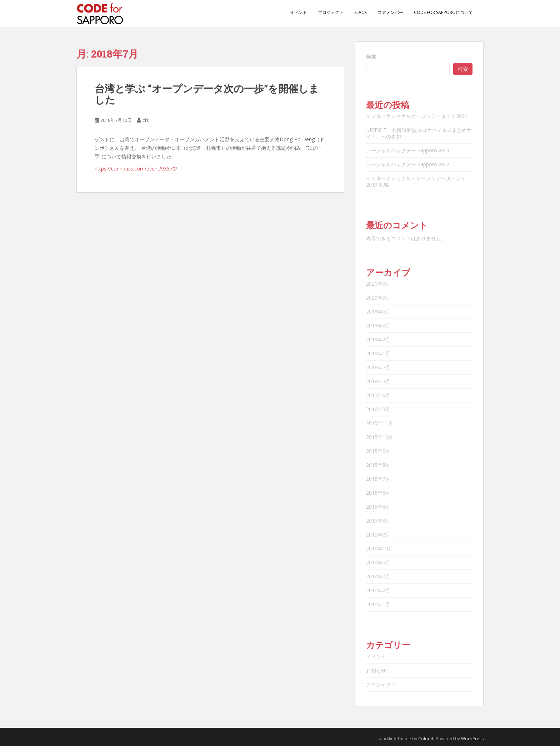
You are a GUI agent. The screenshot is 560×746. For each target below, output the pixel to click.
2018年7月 (378, 367)
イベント (299, 12)
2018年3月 (378, 381)
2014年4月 (378, 576)
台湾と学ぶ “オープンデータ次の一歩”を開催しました (207, 94)
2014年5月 (378, 562)
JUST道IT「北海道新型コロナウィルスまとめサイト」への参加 (419, 133)
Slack (361, 12)
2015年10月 (380, 437)
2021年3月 (378, 284)
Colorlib (426, 739)
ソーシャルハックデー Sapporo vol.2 (408, 164)
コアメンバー (390, 12)
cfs (146, 120)
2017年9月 (378, 395)
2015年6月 (378, 493)
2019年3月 (378, 325)
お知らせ (376, 670)
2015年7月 (378, 479)
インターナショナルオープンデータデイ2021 (417, 116)
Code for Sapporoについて (443, 12)
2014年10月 (380, 549)
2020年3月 (378, 298)
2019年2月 (378, 339)
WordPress (472, 739)
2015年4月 (378, 507)
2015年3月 (378, 521)
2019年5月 (378, 312)
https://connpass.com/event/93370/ (136, 169)
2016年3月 (378, 409)
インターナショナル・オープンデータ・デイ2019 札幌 (416, 181)
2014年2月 (378, 590)
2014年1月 (378, 604)
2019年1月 (378, 353)
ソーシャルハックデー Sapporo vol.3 (408, 150)
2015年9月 (378, 451)
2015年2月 (378, 535)
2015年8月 (378, 465)
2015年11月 (380, 423)
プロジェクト (331, 12)
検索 (371, 57)
